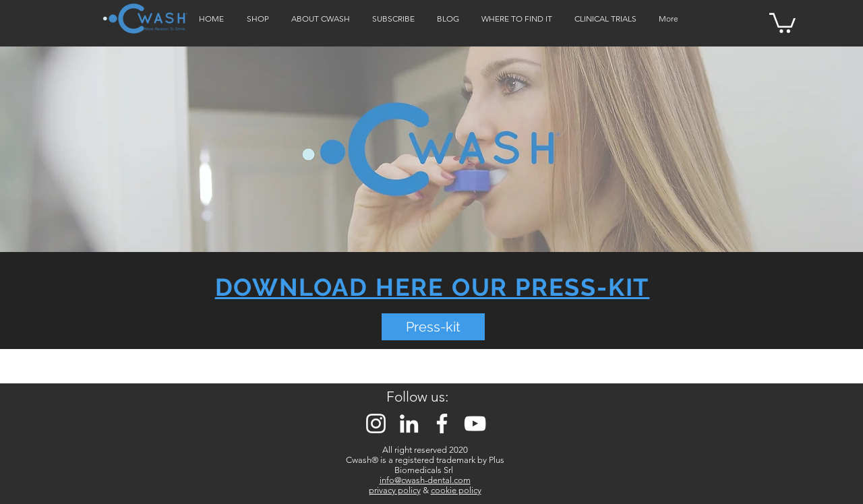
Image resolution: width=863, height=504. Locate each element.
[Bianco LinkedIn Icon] (409, 423)
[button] (782, 22)
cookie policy (456, 490)
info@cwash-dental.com (425, 480)
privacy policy (395, 490)
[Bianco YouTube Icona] (475, 423)
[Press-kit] (433, 327)
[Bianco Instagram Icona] (376, 423)
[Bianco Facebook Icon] (442, 423)
